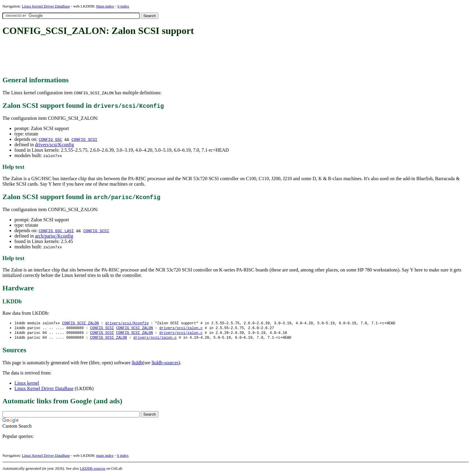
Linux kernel (27, 384)
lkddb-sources (165, 364)
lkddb (137, 364)
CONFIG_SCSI (84, 139)
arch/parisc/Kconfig (54, 236)
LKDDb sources (93, 470)
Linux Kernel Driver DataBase (46, 6)
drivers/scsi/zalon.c (181, 328)
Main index (105, 6)
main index (105, 457)
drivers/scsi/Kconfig (54, 145)
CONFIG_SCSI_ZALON (80, 323)
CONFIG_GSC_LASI (56, 231)
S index (123, 6)
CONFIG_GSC (50, 139)
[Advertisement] (112, 56)
